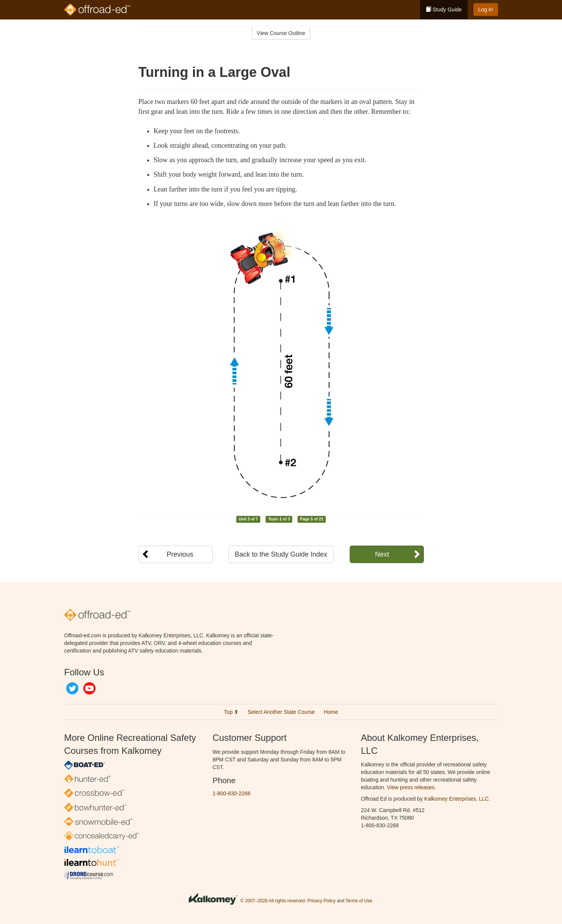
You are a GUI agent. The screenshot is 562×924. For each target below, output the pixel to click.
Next (382, 554)
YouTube (89, 688)
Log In (486, 10)
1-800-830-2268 (232, 793)
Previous (180, 554)
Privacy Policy (322, 901)
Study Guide (444, 10)
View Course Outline (281, 33)
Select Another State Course (281, 712)
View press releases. (412, 787)
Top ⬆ (231, 712)
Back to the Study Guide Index (281, 554)
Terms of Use (359, 901)
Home (331, 712)
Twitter (72, 688)
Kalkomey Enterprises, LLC (457, 799)
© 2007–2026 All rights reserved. (273, 901)
